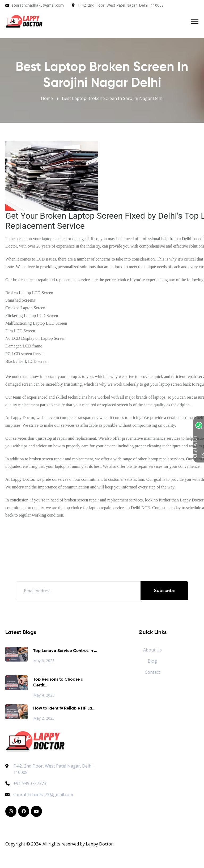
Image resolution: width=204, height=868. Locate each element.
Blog (152, 661)
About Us (152, 650)
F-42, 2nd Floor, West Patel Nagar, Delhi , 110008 (121, 5)
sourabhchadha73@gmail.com (38, 5)
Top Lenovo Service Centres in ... (65, 651)
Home (47, 98)
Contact (152, 672)
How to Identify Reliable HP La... (64, 708)
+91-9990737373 (26, 783)
